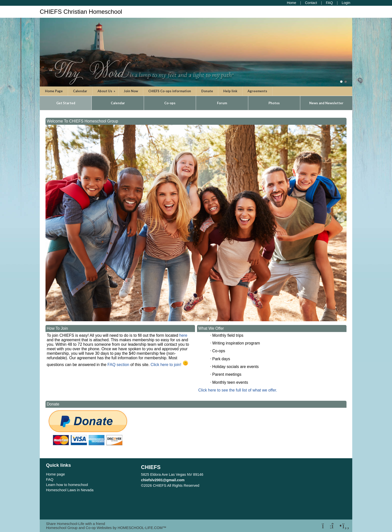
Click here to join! (166, 365)
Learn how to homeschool (67, 485)
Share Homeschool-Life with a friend (75, 524)
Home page (55, 474)
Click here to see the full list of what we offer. (238, 390)
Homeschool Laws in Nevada (70, 490)
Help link (230, 91)
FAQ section (118, 365)
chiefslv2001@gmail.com (163, 480)
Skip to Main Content (221, 485)
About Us (107, 91)
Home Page (54, 91)
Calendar (80, 91)
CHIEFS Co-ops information (170, 91)
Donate (207, 91)
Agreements (257, 91)
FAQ (50, 479)
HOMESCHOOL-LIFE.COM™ (142, 528)
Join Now (131, 91)
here (183, 335)
